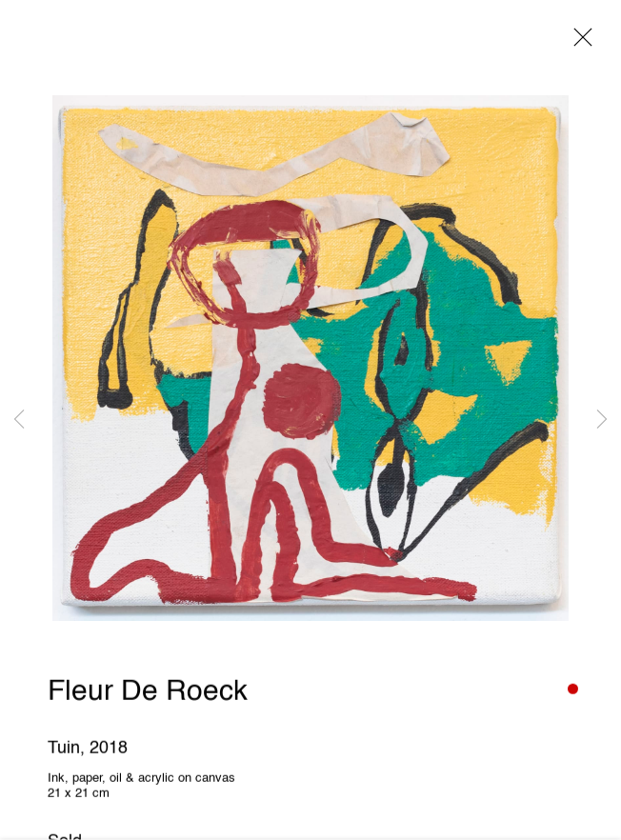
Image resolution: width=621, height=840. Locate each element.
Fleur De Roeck (148, 694)
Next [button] (602, 420)
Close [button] (578, 43)
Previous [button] (19, 420)
